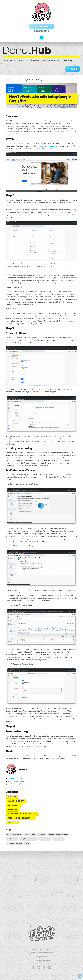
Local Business (13, 784)
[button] (42, 38)
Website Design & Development (21, 818)
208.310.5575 (42, 957)
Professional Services (29, 784)
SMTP (7, 80)
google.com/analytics (48, 146)
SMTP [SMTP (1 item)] (27, 843)
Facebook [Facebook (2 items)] (42, 834)
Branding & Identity (16, 801)
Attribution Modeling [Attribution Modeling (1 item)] (14, 834)
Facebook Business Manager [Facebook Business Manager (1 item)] (58, 834)
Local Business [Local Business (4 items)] (58, 839)
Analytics (11, 781)
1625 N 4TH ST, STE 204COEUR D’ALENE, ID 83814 (42, 951)
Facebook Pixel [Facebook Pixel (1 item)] (12, 839)
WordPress (13, 822)
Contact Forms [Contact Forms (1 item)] (30, 834)
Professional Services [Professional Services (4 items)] (14, 843)
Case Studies (13, 805)
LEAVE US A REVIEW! (42, 961)
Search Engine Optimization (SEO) (22, 814)
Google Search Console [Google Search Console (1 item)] (29, 839)
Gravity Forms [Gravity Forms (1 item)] (45, 839)
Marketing (20, 781)
